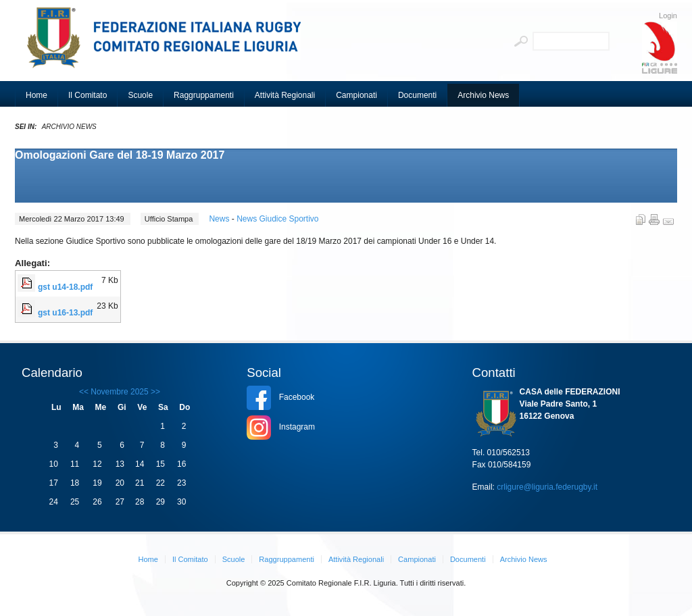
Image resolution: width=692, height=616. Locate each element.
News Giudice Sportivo (277, 219)
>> (154, 392)
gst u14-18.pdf (65, 287)
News (220, 219)
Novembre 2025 (119, 392)
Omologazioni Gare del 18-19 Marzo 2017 (120, 155)
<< (84, 392)
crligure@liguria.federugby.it (547, 487)
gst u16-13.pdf (65, 313)
